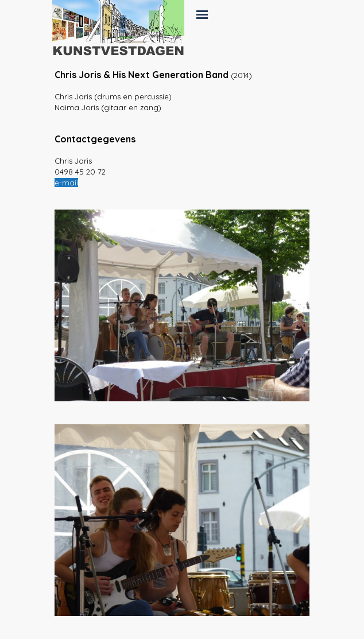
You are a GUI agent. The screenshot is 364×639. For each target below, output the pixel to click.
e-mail (66, 183)
